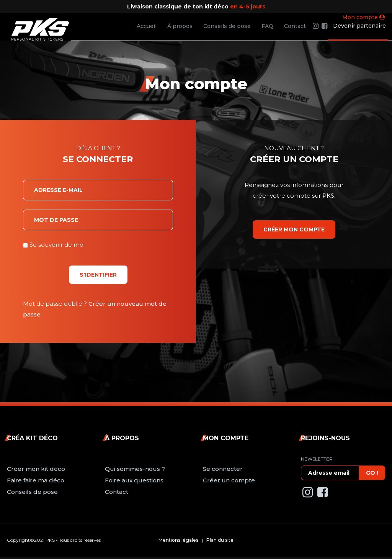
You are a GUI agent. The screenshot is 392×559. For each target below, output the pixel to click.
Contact (295, 26)
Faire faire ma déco (36, 480)
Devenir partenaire (359, 26)
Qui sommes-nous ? (135, 469)
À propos (180, 26)
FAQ (267, 26)
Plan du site (220, 540)
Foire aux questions (134, 480)
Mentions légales (178, 540)
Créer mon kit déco (36, 469)
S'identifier (98, 275)
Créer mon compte (294, 230)
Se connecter (223, 469)
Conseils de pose (227, 26)
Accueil (147, 26)
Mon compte (363, 17)
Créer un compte (229, 480)
